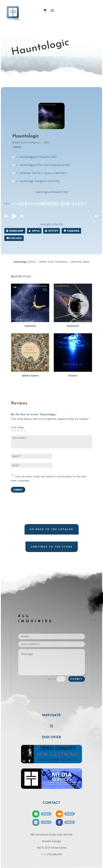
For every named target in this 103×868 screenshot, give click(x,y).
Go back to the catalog (52, 529)
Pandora (71, 231)
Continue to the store (52, 547)
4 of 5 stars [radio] (22, 431)
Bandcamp (15, 231)
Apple (34, 231)
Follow (46, 814)
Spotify (51, 231)
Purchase (14, 238)
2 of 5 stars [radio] (15, 431)
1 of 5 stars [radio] (12, 431)
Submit (18, 490)
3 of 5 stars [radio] (18, 431)
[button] (6, 216)
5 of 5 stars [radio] (25, 431)
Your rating (17, 427)
